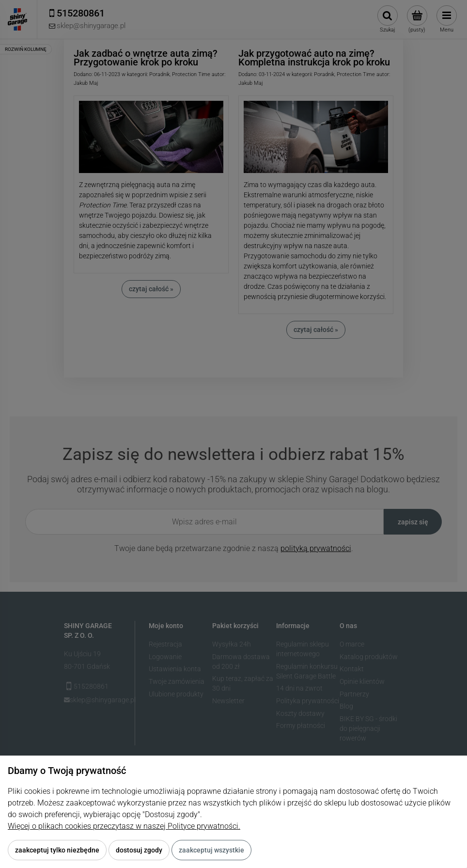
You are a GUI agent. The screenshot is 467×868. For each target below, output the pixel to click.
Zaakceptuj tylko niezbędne (57, 850)
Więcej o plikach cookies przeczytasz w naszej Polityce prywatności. (124, 826)
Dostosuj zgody (139, 850)
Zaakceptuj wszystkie (211, 850)
